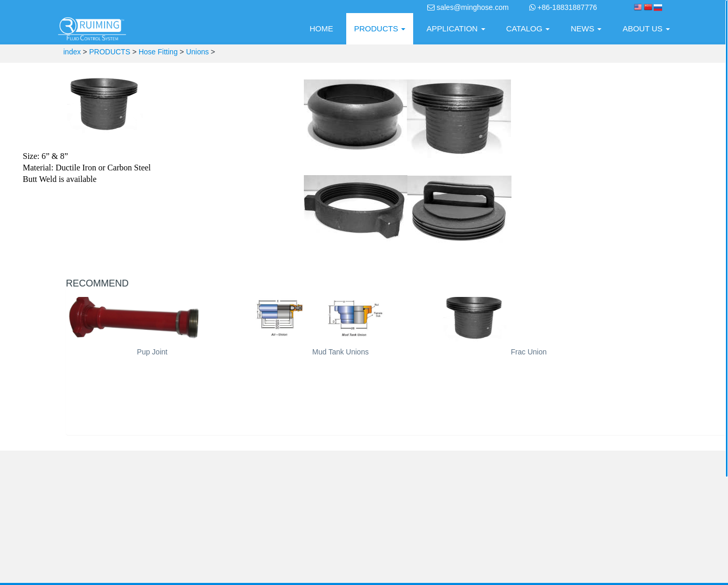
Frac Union (529, 352)
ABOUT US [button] (646, 28)
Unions (198, 52)
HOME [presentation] (321, 28)
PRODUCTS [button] (380, 28)
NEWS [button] (586, 28)
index (72, 52)
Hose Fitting (158, 52)
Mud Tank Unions (340, 352)
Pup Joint (152, 352)
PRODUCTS (110, 52)
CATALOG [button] (528, 28)
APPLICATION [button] (456, 28)
